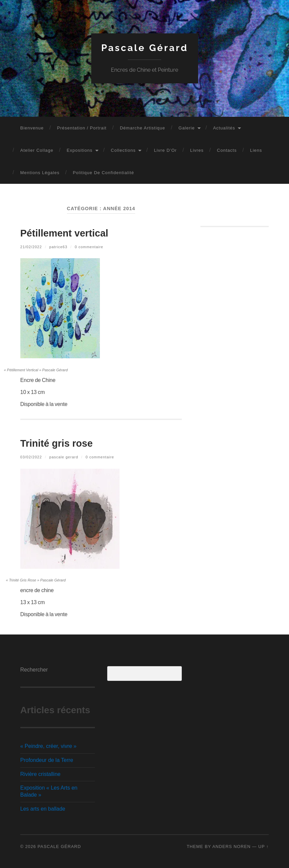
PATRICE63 (58, 247)
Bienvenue (32, 128)
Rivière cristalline (40, 774)
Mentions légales (40, 173)
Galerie (187, 128)
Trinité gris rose (57, 443)
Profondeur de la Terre (47, 760)
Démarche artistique (143, 128)
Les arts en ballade (43, 809)
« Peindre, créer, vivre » (48, 746)
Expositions (79, 150)
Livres (197, 150)
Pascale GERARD (64, 457)
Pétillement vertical (64, 233)
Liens (256, 150)
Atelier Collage (37, 150)
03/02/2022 (31, 457)
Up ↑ (264, 846)
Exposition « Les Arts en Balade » (49, 791)
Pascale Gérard (145, 48)
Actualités (224, 128)
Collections (123, 150)
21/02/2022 (31, 247)
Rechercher (34, 670)
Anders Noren (232, 846)
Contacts (227, 150)
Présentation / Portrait (82, 128)
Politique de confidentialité (104, 173)
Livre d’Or (165, 150)
